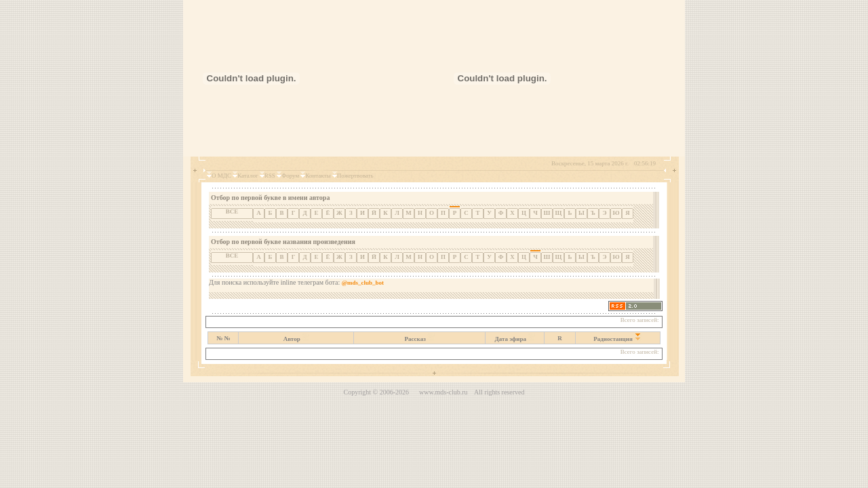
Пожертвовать (355, 176)
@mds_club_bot (363, 283)
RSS (270, 176)
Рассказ (415, 339)
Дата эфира (511, 339)
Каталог (248, 176)
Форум (290, 176)
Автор (292, 339)
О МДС (221, 176)
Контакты (318, 176)
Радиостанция (613, 339)
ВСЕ (232, 211)
